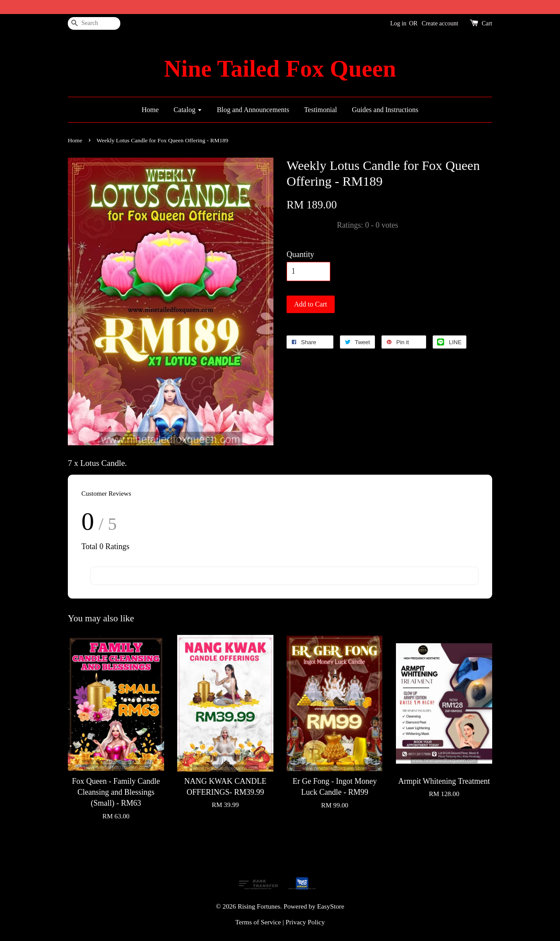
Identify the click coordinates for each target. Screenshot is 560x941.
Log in (398, 23)
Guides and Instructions (385, 110)
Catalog (188, 110)
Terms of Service (258, 922)
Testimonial (320, 110)
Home (150, 110)
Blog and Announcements (253, 110)
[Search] (94, 23)
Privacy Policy (305, 922)
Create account (440, 23)
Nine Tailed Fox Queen (280, 69)
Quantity (300, 254)
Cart (487, 23)
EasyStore (331, 906)
